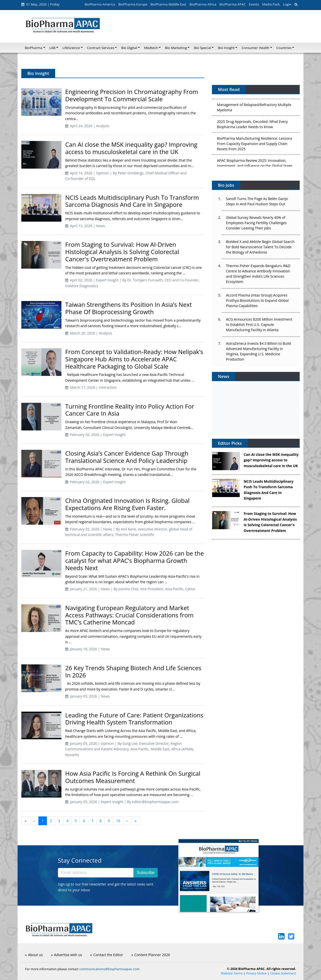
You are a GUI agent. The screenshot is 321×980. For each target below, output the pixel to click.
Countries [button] (284, 48)
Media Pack (271, 4)
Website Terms (232, 973)
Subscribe (146, 873)
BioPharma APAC (232, 4)
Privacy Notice (256, 973)
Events (254, 4)
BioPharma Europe (133, 4)
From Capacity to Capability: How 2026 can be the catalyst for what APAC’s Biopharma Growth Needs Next (135, 560)
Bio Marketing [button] (176, 48)
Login (287, 4)
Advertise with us (67, 955)
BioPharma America (100, 4)
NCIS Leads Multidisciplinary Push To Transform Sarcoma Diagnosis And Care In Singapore (132, 201)
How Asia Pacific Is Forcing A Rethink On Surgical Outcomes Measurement (133, 777)
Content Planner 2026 (151, 955)
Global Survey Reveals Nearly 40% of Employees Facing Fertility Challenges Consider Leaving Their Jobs (256, 223)
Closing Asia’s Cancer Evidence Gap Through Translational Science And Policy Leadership (127, 457)
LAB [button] (52, 48)
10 (118, 821)
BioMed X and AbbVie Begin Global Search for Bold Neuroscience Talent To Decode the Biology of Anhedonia (260, 247)
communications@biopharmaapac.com (109, 969)
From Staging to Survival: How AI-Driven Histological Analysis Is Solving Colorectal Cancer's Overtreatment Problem (122, 252)
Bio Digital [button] (129, 48)
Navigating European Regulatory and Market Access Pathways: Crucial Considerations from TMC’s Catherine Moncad (129, 615)
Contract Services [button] (101, 48)
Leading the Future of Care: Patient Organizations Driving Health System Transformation (134, 719)
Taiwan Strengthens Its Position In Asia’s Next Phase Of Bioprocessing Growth (129, 308)
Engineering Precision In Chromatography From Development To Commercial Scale (132, 95)
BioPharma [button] (34, 48)
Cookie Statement (283, 973)
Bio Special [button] (202, 48)
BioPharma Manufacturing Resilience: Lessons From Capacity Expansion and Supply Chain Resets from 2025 (255, 145)
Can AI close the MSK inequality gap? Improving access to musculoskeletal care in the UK (131, 148)
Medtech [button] (151, 48)
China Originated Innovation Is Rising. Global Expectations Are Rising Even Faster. (127, 504)
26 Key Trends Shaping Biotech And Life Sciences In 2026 (133, 671)
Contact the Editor (107, 955)
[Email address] (96, 873)
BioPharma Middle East (168, 4)
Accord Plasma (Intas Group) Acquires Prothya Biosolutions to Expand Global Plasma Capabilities (257, 300)
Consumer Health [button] (255, 48)
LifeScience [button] (71, 48)
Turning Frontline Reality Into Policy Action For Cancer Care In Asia (130, 410)
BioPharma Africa (203, 4)
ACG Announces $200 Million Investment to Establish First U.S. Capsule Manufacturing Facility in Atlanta (259, 325)
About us (34, 955)
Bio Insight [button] (226, 48)
